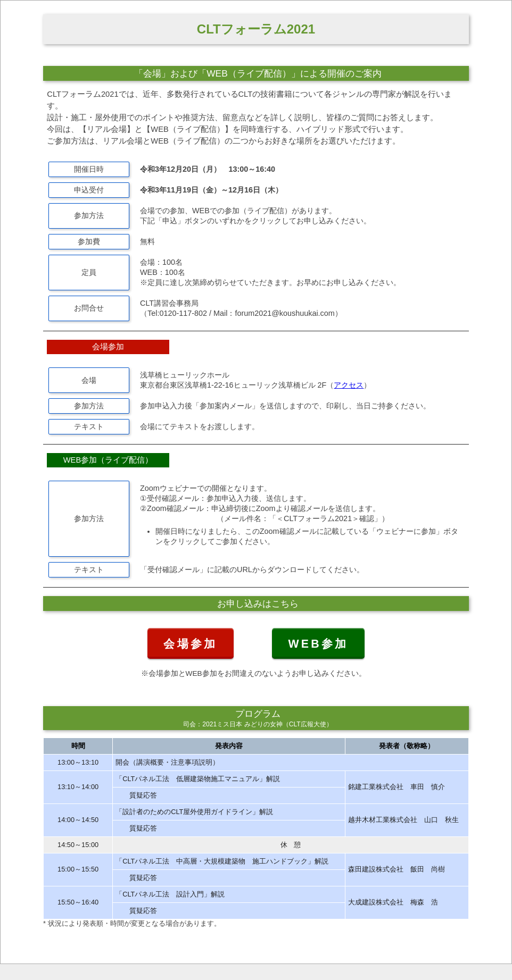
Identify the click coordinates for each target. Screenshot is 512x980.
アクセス (349, 385)
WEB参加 (318, 644)
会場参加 (190, 644)
